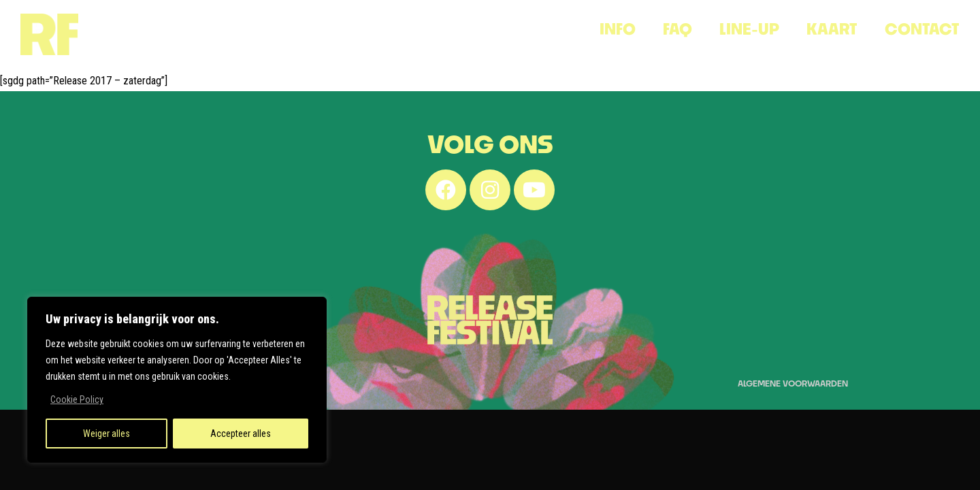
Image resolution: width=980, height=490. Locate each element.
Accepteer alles (241, 434)
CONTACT (922, 29)
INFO (618, 29)
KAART (832, 29)
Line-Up (749, 29)
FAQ (677, 29)
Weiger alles (107, 434)
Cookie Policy (77, 399)
